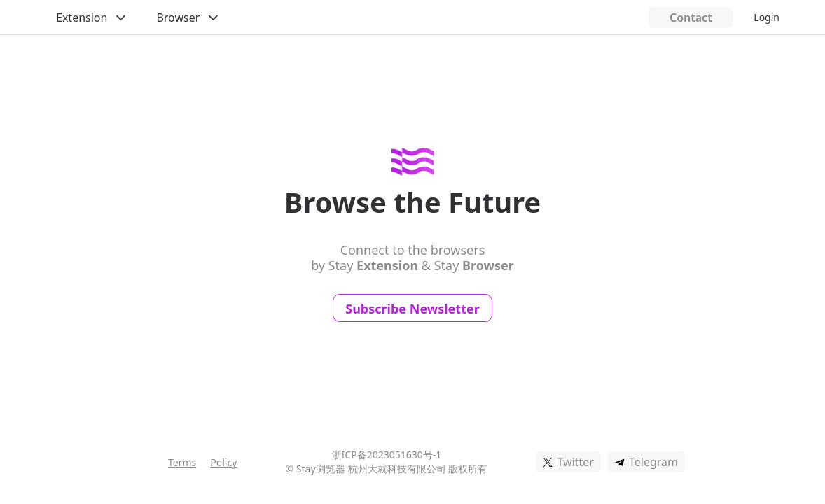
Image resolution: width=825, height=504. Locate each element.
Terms (182, 462)
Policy (223, 462)
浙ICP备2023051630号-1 (387, 455)
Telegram (653, 462)
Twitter (575, 462)
